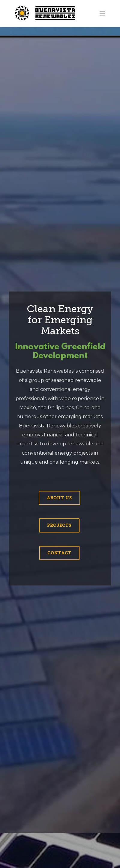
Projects (59, 525)
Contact (59, 553)
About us (59, 498)
